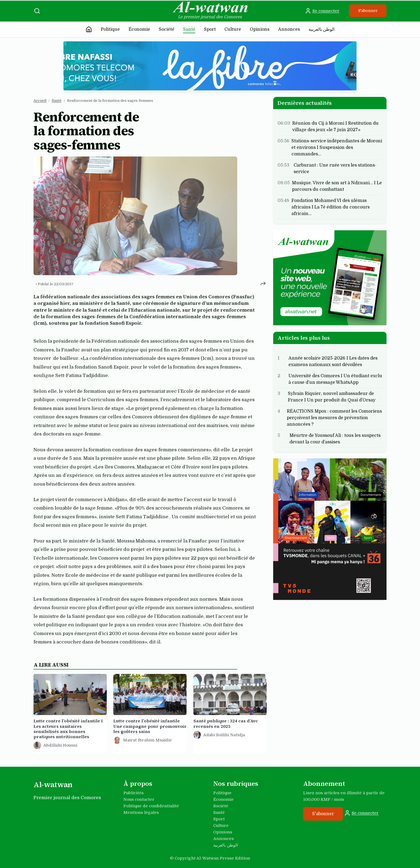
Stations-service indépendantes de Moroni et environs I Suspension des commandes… (337, 148)
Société (167, 29)
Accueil (40, 101)
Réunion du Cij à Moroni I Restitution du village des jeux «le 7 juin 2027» (335, 127)
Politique (110, 29)
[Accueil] (89, 29)
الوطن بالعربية (322, 29)
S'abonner (368, 11)
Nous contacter (139, 799)
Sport (210, 29)
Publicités (133, 793)
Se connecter (322, 11)
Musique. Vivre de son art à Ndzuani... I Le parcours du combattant (337, 186)
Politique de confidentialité (151, 806)
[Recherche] (37, 11)
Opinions (260, 29)
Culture (233, 29)
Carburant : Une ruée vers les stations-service (335, 168)
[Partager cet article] (263, 283)
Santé (189, 29)
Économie (139, 29)
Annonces (289, 29)
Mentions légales (141, 812)
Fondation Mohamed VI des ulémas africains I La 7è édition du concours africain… (331, 207)
